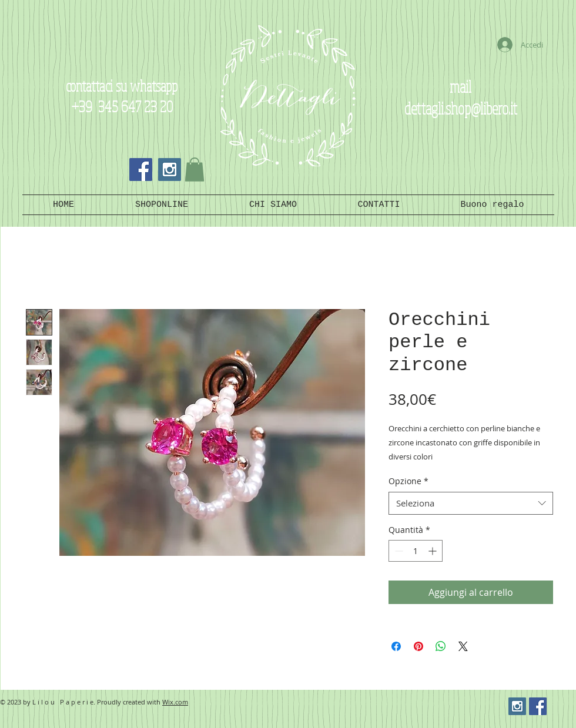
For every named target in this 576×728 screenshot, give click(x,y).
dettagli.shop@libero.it (461, 108)
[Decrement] (398, 551)
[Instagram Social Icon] (170, 170)
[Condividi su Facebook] (396, 646)
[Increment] (433, 551)
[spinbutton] (416, 551)
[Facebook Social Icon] (141, 170)
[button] (195, 170)
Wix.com (175, 702)
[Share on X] (463, 646)
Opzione (408, 481)
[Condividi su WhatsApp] (441, 646)
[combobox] (471, 503)
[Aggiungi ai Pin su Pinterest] (418, 646)
